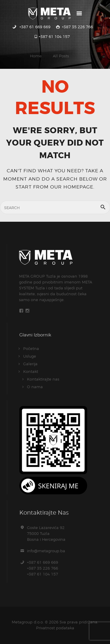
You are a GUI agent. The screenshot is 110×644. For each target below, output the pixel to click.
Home (36, 56)
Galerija (30, 364)
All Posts (61, 56)
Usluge (30, 356)
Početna (31, 348)
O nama (35, 387)
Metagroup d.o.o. (28, 622)
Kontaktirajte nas (43, 379)
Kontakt (31, 371)
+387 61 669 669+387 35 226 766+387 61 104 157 (43, 568)
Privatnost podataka (55, 628)
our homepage (72, 187)
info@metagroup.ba (46, 551)
